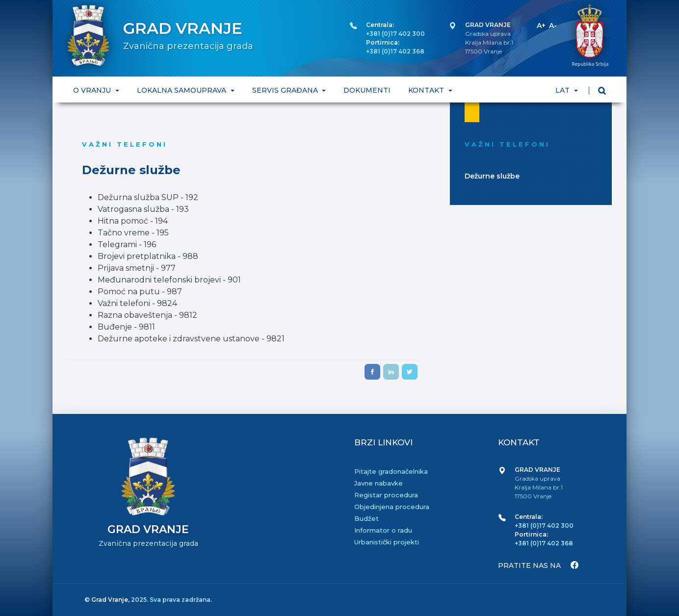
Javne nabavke (379, 483)
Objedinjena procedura (392, 507)
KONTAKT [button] (427, 90)
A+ (541, 26)
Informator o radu (383, 530)
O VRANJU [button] (93, 90)
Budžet (366, 518)
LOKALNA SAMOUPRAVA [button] (183, 90)
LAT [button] (563, 90)
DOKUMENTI (367, 90)
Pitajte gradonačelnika (391, 471)
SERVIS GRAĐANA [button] (286, 90)
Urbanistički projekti (387, 542)
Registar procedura (386, 495)
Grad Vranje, (111, 600)
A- (553, 26)
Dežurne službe (492, 176)
